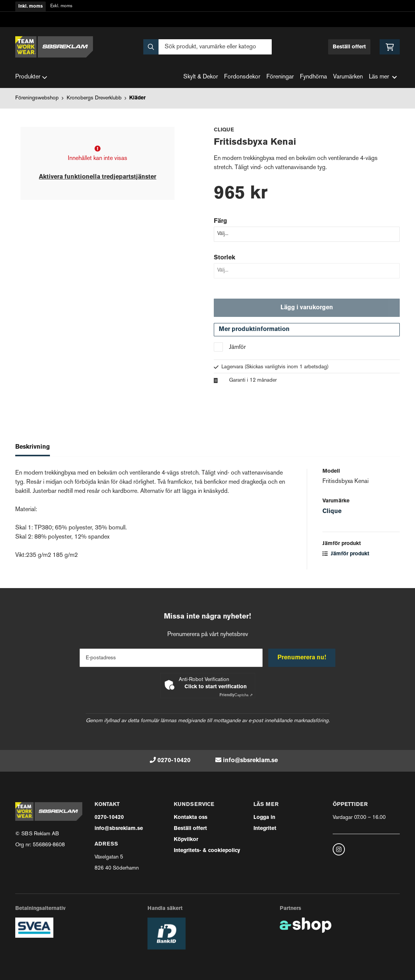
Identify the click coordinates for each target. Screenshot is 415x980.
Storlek (224, 258)
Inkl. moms (30, 6)
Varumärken (348, 77)
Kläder (137, 98)
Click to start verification (216, 687)
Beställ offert (349, 47)
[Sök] (207, 47)
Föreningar (280, 77)
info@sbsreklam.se (250, 761)
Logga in (264, 818)
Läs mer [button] (383, 77)
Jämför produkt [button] (346, 554)
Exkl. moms (61, 6)
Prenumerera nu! (302, 658)
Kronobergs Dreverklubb (94, 98)
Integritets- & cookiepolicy (207, 851)
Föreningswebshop (37, 98)
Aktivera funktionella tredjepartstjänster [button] (98, 177)
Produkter (31, 77)
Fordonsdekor (242, 77)
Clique (332, 512)
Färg (220, 221)
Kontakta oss (191, 818)
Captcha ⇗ (236, 695)
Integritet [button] (265, 829)
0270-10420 (174, 761)
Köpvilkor (186, 840)
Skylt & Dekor (201, 77)
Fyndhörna (313, 77)
